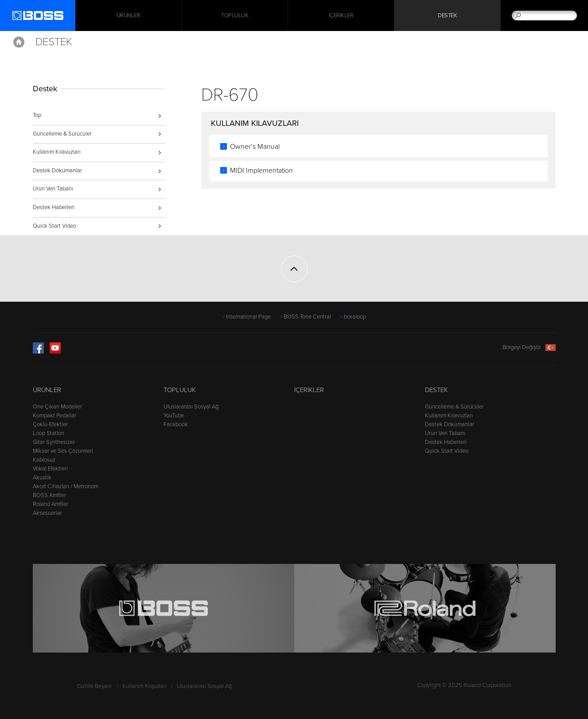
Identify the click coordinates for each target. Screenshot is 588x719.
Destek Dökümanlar (57, 171)
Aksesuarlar (47, 513)
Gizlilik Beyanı (94, 686)
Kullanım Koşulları (144, 686)
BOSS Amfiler (49, 495)
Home (19, 42)
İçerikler (341, 16)
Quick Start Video (55, 226)
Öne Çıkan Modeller (57, 407)
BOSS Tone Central (307, 317)
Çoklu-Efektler (50, 424)
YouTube (174, 416)
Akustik (42, 478)
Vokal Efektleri (50, 469)
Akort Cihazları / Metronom (66, 486)
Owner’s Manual (255, 147)
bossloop (355, 317)
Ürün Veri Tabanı (53, 189)
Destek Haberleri (54, 207)
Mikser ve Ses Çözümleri (63, 451)
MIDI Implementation (261, 171)
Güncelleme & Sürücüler (62, 134)
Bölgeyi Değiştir (529, 347)
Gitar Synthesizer (54, 442)
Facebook (176, 424)
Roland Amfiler (51, 504)
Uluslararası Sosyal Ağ (191, 407)
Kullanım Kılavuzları (57, 152)
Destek (447, 16)
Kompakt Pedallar (55, 416)
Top (37, 115)
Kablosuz (44, 460)
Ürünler (47, 390)
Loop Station (49, 433)
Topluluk (235, 16)
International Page (248, 317)
